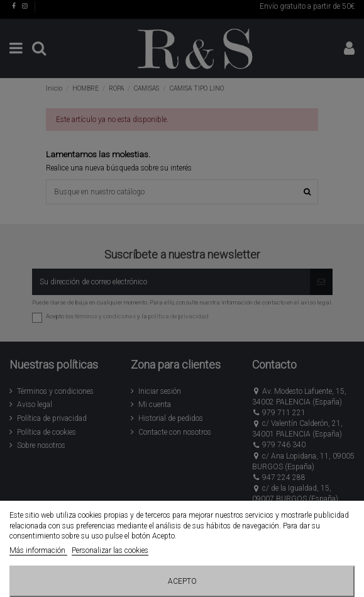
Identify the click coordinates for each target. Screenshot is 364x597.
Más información (38, 550)
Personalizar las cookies (110, 550)
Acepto (182, 581)
